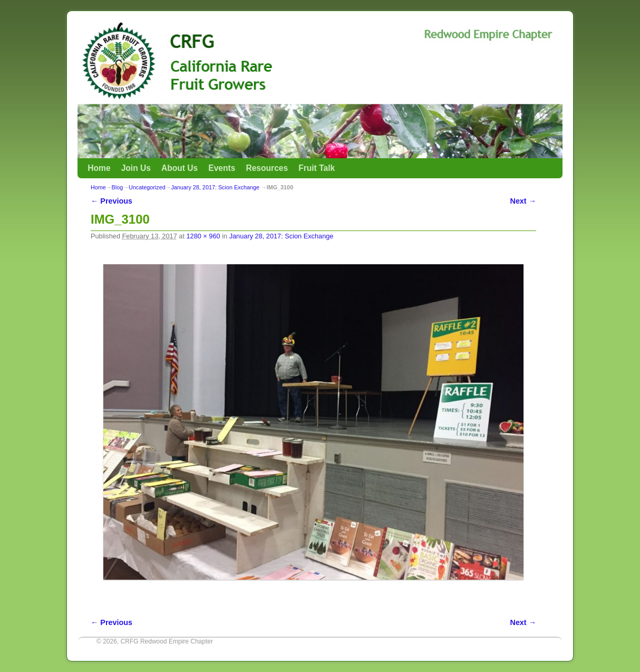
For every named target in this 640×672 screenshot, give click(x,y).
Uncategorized (147, 187)
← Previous (111, 201)
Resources (267, 168)
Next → (523, 201)
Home (99, 168)
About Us (180, 168)
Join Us (136, 168)
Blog (118, 187)
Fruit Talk (317, 168)
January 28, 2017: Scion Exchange (215, 187)
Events (222, 168)
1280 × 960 (203, 236)
